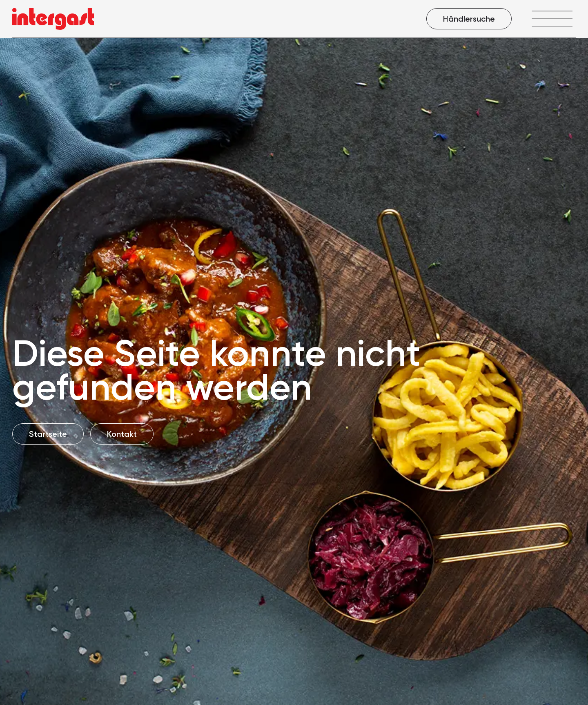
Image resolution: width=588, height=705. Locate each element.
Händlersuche (469, 19)
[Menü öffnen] (552, 19)
